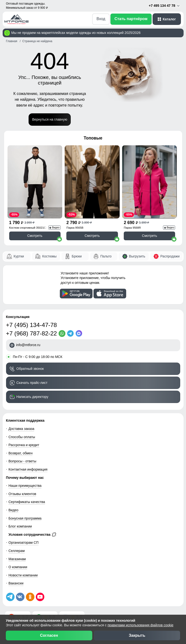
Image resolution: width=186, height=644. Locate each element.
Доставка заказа (21, 429)
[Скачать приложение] (76, 294)
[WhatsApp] (63, 334)
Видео (13, 510)
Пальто (106, 256)
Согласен (49, 635)
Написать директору (32, 397)
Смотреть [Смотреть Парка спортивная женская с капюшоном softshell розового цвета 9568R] (149, 236)
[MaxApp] (80, 334)
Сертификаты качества (27, 502)
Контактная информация (28, 469)
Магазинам (17, 559)
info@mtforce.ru (28, 345)
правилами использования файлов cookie (140, 625)
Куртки (19, 256)
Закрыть (137, 635)
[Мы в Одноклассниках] (30, 597)
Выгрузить (137, 256)
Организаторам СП (23, 543)
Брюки (77, 256)
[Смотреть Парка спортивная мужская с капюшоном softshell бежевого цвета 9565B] (92, 182)
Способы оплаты (22, 437)
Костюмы (49, 256)
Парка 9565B (75, 228)
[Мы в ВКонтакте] (20, 597)
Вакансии (16, 583)
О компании (18, 567)
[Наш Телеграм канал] (10, 597)
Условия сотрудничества (32, 535)
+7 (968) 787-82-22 (31, 333)
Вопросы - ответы (22, 461)
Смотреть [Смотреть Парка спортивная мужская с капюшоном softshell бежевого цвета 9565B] (92, 236)
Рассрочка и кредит (24, 445)
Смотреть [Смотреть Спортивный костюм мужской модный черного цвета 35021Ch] (35, 236)
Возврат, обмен (20, 453)
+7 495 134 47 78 (164, 6)
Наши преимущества (25, 486)
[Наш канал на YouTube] (40, 597)
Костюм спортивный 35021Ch (28, 228)
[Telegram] (71, 334)
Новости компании (23, 575)
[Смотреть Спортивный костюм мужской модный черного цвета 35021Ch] (35, 182)
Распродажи (170, 256)
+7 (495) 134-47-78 (31, 325)
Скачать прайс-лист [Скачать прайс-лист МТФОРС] (32, 383)
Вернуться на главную (50, 119)
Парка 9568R (132, 228)
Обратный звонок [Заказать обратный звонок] (30, 369)
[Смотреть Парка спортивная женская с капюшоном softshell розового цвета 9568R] (149, 182)
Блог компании (20, 526)
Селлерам (17, 551)
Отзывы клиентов (22, 494)
